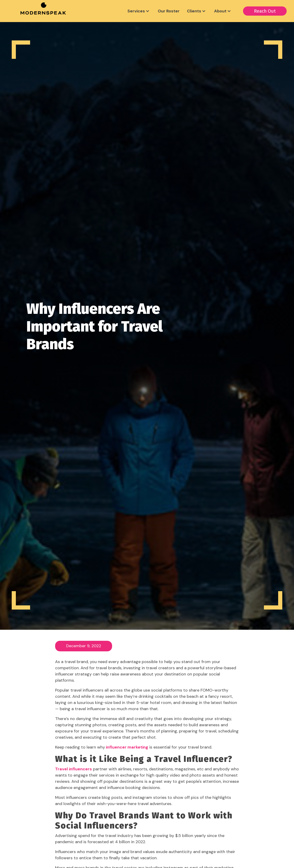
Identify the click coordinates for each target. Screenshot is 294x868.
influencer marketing (127, 747)
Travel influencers (73, 769)
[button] (139, 11)
